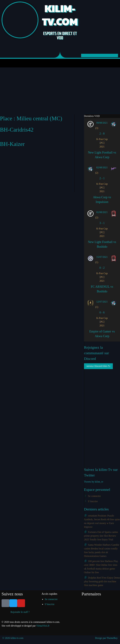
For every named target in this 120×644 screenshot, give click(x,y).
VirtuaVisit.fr (43, 626)
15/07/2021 (102, 257)
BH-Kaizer (12, 144)
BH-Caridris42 (17, 130)
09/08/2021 (102, 123)
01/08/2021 (102, 212)
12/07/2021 (102, 302)
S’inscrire (93, 501)
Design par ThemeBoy (106, 638)
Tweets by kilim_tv (94, 482)
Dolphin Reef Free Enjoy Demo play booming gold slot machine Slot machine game (102, 581)
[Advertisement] (60, 91)
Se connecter (94, 496)
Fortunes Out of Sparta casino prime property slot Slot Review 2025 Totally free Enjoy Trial (101, 536)
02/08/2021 (102, 167)
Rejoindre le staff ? (20, 612)
